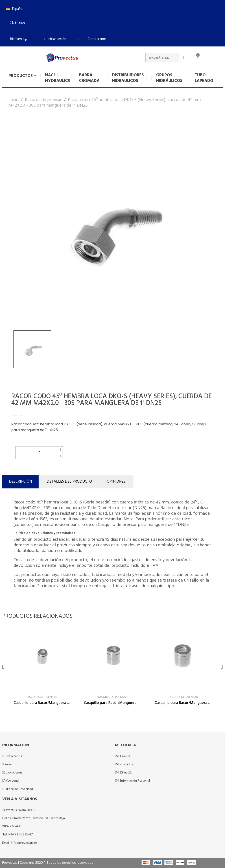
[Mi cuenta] (55, 39)
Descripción (20, 482)
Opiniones (116, 482)
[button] (18, 23)
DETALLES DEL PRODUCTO (69, 482)
